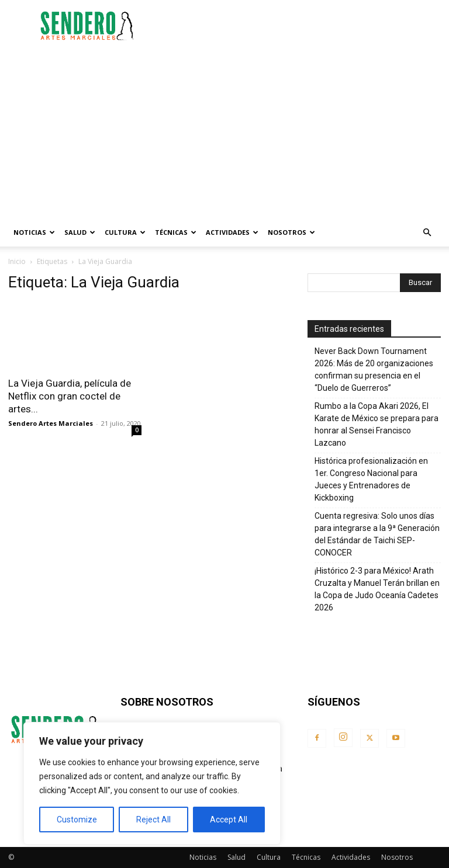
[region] (152, 783)
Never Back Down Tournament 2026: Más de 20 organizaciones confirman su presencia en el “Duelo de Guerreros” (374, 369)
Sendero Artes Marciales (51, 423)
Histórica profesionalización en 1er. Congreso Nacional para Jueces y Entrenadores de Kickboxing (371, 479)
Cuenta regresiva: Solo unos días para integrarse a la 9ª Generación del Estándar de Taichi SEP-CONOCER (377, 534)
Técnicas (176, 232)
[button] (427, 233)
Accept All (229, 820)
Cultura (125, 232)
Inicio (17, 261)
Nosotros (291, 232)
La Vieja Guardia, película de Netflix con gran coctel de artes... (70, 396)
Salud (80, 232)
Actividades (232, 232)
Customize (77, 820)
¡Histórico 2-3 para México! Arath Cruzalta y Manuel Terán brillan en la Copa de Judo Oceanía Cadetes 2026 (377, 589)
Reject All (153, 820)
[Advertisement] (303, 26)
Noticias (34, 232)
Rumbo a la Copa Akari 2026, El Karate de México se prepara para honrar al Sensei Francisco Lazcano (377, 424)
